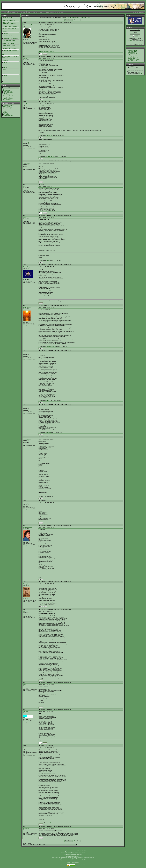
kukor (24, 218)
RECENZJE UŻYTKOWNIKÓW (10, 48)
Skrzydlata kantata (7, 109)
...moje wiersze (6, 95)
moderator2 (50, 135)
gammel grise (26, 503)
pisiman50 (25, 712)
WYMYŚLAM (6, 114)
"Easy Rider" (6, 110)
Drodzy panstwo (131, 58)
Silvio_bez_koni (27, 142)
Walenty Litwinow (27, 584)
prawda (5, 111)
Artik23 (140, 73)
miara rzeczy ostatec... (8, 108)
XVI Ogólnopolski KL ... (133, 54)
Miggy (24, 685)
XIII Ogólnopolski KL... (133, 53)
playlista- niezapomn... (8, 98)
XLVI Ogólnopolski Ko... (133, 57)
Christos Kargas (27, 267)
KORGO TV (6, 31)
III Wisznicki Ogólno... (133, 52)
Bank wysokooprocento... (9, 97)
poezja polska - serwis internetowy (31, 18)
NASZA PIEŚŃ (6, 107)
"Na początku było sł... (8, 91)
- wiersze (46, 51)
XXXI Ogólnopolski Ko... (133, 56)
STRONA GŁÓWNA (7, 12)
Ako (24, 353)
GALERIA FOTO (7, 63)
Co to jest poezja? (7, 99)
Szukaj (4, 78)
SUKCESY (5, 60)
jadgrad (25, 104)
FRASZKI (5, 94)
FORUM (61, 12)
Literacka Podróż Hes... (133, 60)
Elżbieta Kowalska (27, 527)
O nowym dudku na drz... (9, 116)
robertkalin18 (26, 829)
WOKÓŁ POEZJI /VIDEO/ (9, 46)
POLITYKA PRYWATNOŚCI (9, 24)
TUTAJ (140, 44)
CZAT (4, 70)
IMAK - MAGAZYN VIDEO (42, 12)
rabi (24, 611)
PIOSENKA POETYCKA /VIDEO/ (10, 38)
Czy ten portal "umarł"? (8, 96)
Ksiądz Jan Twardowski (8, 93)
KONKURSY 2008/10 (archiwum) (10, 51)
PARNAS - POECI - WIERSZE (10, 26)
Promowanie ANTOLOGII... (134, 59)
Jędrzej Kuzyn (26, 163)
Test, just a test (6, 90)
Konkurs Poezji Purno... (133, 55)
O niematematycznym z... (9, 106)
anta (24, 186)
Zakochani (5, 113)
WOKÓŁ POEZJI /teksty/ (8, 43)
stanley (25, 748)
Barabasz (5, 112)
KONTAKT (5, 76)
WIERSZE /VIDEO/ (7, 36)
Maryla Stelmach (27, 307)
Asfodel (25, 407)
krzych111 (25, 58)
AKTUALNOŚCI (54, 12)
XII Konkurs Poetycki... (133, 50)
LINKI (4, 73)
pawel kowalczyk (27, 439)
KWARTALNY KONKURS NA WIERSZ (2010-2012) (78, 18)
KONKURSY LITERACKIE (9, 20)
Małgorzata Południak (28, 25)
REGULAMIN (16, 12)
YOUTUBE (5, 34)
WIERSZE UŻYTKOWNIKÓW (27, 12)
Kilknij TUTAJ (130, 41)
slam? (4, 89)
